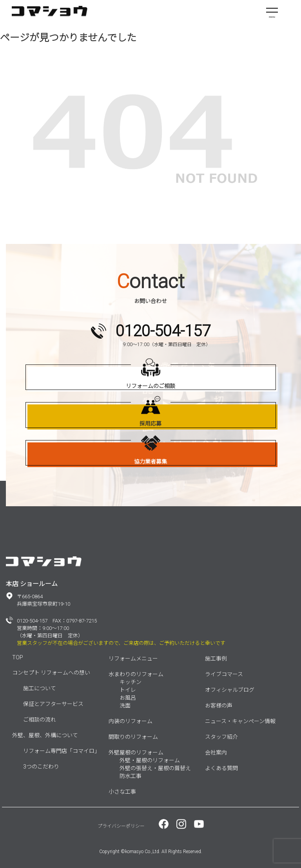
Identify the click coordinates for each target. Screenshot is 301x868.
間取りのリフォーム (133, 737)
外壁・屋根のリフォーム (150, 760)
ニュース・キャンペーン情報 (240, 721)
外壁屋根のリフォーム (136, 753)
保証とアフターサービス (53, 704)
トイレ (128, 690)
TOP (18, 657)
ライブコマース (224, 674)
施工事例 (216, 659)
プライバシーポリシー (121, 826)
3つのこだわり (41, 767)
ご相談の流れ (40, 720)
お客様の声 (219, 706)
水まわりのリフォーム (136, 674)
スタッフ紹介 (221, 737)
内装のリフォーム (131, 721)
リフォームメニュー (133, 659)
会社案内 (216, 753)
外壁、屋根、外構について (45, 735)
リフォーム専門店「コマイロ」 (62, 751)
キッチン (131, 682)
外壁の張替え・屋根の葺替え (155, 768)
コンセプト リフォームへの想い (51, 673)
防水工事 (131, 776)
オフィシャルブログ (230, 690)
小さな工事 (122, 792)
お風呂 (128, 698)
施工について (40, 688)
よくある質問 (221, 768)
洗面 (125, 706)
